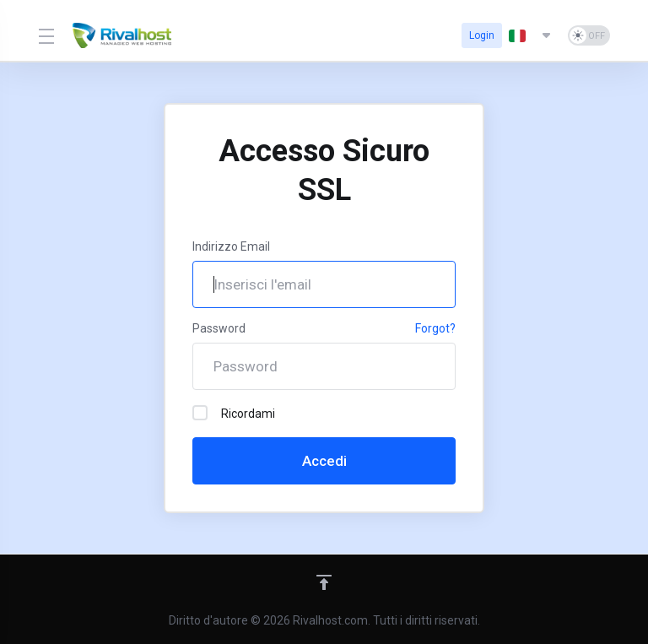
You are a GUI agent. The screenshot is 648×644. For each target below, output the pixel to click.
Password (219, 328)
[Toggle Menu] (45, 35)
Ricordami (234, 413)
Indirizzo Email (231, 246)
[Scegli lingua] (532, 35)
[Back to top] (324, 582)
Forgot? (435, 328)
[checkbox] (200, 413)
